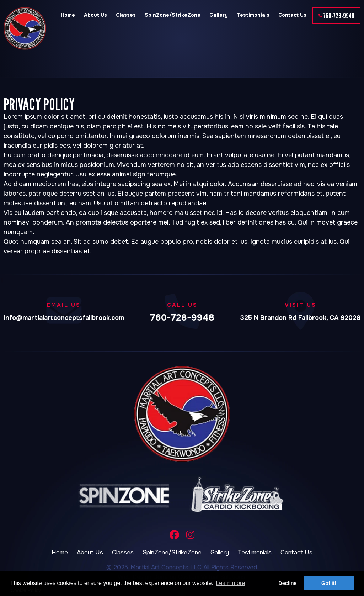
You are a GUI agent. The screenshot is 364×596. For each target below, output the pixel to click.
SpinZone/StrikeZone (173, 15)
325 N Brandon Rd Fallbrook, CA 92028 (300, 318)
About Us (95, 15)
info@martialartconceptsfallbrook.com (64, 318)
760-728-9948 (339, 16)
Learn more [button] (230, 583)
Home (68, 15)
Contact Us (292, 15)
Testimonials (253, 15)
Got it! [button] (329, 583)
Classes (126, 15)
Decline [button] (287, 583)
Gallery (219, 15)
